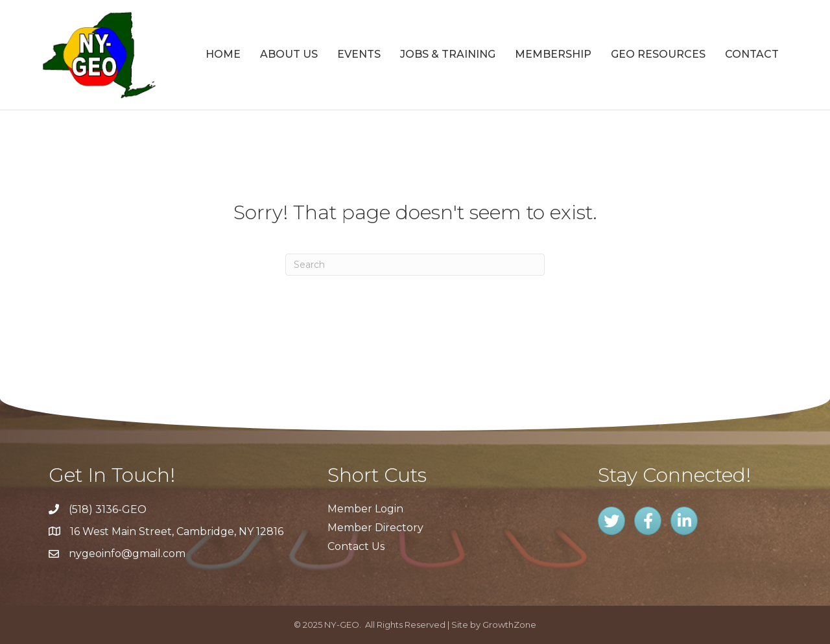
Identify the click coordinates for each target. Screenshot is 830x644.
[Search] (415, 265)
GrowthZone (509, 625)
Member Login (365, 509)
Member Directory (375, 528)
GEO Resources (658, 54)
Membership (553, 54)
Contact (752, 54)
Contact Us (356, 546)
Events (359, 54)
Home (223, 54)
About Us (289, 54)
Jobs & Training (448, 54)
